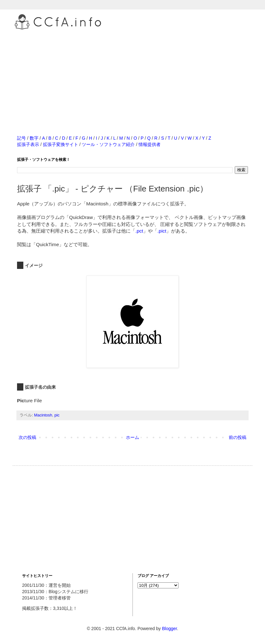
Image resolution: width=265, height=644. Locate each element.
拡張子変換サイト (61, 144)
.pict (162, 231)
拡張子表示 (28, 144)
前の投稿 (238, 437)
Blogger (169, 629)
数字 (34, 138)
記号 (21, 138)
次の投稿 (27, 437)
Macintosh (43, 415)
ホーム (132, 437)
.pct (139, 231)
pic (57, 415)
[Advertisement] (132, 76)
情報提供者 (150, 144)
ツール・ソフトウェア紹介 (108, 144)
